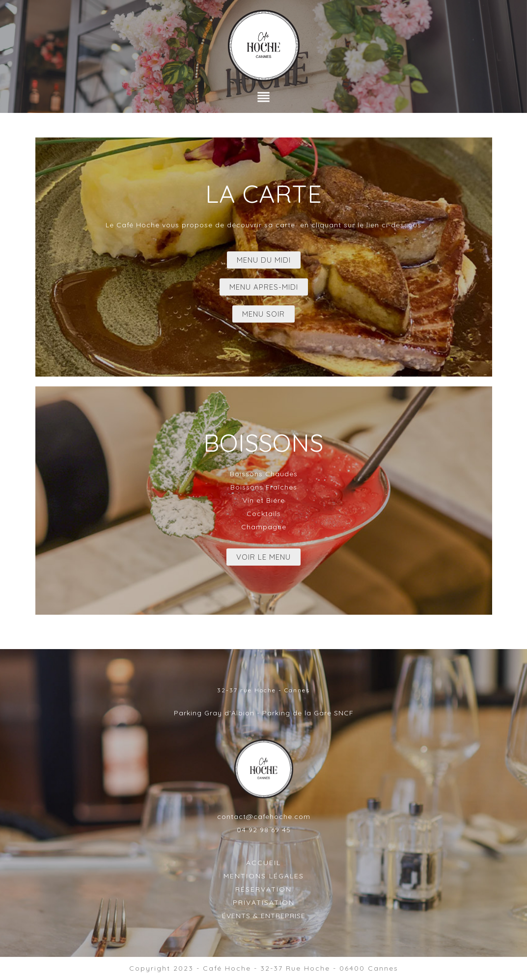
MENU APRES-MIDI (264, 287)
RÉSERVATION (263, 889)
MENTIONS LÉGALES (264, 876)
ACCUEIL (263, 863)
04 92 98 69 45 (264, 830)
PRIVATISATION (264, 902)
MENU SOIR (263, 314)
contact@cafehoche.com (264, 817)
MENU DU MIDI (264, 260)
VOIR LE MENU (263, 557)
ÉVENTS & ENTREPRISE (264, 916)
